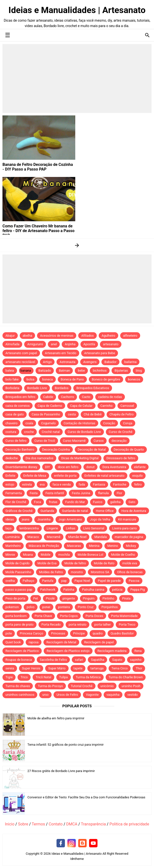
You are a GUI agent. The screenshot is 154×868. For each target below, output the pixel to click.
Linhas (71, 528)
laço (8, 528)
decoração (119, 441)
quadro (98, 633)
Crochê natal (51, 432)
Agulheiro (108, 336)
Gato (132, 502)
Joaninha (44, 519)
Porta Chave (43, 616)
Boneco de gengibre (106, 379)
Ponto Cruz (86, 607)
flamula (103, 493)
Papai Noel (82, 581)
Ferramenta (14, 493)
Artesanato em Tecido (61, 353)
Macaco (33, 537)
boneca (48, 379)
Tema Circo (120, 668)
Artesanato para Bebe (100, 353)
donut (90, 467)
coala (29, 423)
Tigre (9, 677)
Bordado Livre (37, 388)
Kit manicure (127, 519)
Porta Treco (127, 624)
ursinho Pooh (131, 686)
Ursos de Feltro (67, 695)
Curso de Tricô (45, 441)
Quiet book (13, 642)
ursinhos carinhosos (20, 695)
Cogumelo (48, 423)
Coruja (128, 423)
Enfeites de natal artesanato (104, 476)
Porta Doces (94, 616)
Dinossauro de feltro (121, 458)
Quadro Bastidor (122, 633)
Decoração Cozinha (56, 450)
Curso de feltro (16, 441)
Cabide (48, 397)
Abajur (10, 336)
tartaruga (97, 668)
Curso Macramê (74, 441)
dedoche (12, 458)
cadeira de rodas (110, 397)
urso (45, 695)
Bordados (62, 388)
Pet (36, 598)
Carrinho (106, 406)
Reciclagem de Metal (61, 642)
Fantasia (99, 484)
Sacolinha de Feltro (53, 660)
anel (54, 344)
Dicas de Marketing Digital (80, 458)
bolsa (30, 379)
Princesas (58, 633)
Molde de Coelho (123, 555)
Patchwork (48, 590)
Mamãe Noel (77, 537)
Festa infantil (55, 493)
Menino (113, 546)
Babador (110, 362)
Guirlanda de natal (75, 511)
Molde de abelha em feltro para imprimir (56, 718)
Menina (94, 546)
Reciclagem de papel (99, 642)
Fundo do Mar (75, 502)
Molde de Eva (47, 563)
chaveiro (11, 423)
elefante (140, 467)
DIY (48, 467)
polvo (31, 607)
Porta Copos (69, 616)
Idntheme (77, 859)
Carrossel (127, 406)
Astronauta (67, 362)
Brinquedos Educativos (93, 388)
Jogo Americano (70, 519)
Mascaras (74, 546)
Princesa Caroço (31, 633)
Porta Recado (51, 624)
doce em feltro (68, 467)
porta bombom (16, 616)
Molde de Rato (104, 563)
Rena (138, 651)
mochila (64, 555)
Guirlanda (47, 511)
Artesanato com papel (21, 353)
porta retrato (77, 624)
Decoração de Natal (92, 450)
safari (79, 660)
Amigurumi (35, 344)
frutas (53, 502)
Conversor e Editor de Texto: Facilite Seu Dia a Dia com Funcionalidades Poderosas (86, 797)
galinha (115, 502)
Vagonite (92, 695)
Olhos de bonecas (130, 572)
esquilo (137, 476)
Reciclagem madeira (112, 651)
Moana (28, 555)
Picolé (50, 598)
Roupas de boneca (19, 660)
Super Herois (31, 668)
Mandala (100, 537)
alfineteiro (130, 336)
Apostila (89, 344)
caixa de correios (18, 406)
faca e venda (62, 484)
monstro (77, 572)
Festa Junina (81, 493)
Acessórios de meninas (57, 336)
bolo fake (12, 379)
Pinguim (89, 598)
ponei (46, 607)
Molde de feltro (75, 563)
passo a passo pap (19, 590)
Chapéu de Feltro (122, 414)
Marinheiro (13, 546)
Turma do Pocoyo (50, 686)
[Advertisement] (77, 79)
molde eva (130, 563)
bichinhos (100, 371)
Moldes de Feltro (51, 572)
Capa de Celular (81, 406)
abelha (28, 336)
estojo (10, 484)
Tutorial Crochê (82, 686)
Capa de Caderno (50, 406)
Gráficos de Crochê (19, 511)
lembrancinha (29, 528)
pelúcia (117, 590)
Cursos (99, 441)
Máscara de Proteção (44, 546)
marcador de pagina (129, 537)
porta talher (103, 624)
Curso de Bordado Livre (84, 432)
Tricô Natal (43, 677)
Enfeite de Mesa (35, 476)
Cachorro (67, 397)
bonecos (134, 379)
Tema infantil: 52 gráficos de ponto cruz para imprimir (66, 745)
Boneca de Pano (72, 379)
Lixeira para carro (124, 528)
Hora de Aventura (134, 511)
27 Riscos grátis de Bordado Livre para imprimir (61, 771)
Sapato (117, 660)
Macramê (54, 537)
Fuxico (98, 502)
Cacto (86, 397)
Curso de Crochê (121, 432)
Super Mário (57, 668)
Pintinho (108, 598)
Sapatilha (97, 660)
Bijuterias (121, 371)
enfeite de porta (65, 476)
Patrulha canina (93, 590)
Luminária (12, 537)
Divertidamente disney (21, 467)
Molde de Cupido (18, 563)
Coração (109, 423)
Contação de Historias (79, 423)
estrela (27, 484)
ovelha (10, 581)
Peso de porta (15, 598)
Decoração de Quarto (129, 450)
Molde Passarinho (18, 572)
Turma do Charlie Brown (126, 677)
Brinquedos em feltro (20, 397)
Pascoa (134, 581)
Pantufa (48, 581)
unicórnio (107, 686)
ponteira (64, 607)
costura (11, 432)
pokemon (12, 607)
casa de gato (15, 414)
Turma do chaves (18, 686)
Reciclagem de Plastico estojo (68, 651)
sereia (10, 668)
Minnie (10, 555)
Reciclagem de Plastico (22, 651)
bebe (81, 371)
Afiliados (87, 336)
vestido (133, 695)
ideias (10, 519)
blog (139, 371)
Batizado (45, 371)
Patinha (69, 590)
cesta (72, 414)
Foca (38, 502)
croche (29, 432)
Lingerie (52, 528)
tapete (78, 668)
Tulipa (64, 677)
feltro (138, 484)
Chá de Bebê (93, 414)
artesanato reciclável (20, 362)
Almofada (12, 344)
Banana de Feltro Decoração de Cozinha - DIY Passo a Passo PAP (38, 167)
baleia (10, 371)
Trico (24, 677)
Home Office (105, 511)
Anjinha (70, 344)
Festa (34, 493)
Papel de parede (109, 581)
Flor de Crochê (16, 502)
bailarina (131, 362)
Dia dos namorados (39, 458)
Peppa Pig (138, 590)
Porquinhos (110, 607)
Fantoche (120, 484)
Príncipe (79, 633)
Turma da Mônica (88, 677)
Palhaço (29, 581)
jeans (26, 519)
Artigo (47, 362)
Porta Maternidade (124, 616)
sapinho (136, 660)
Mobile (46, 555)
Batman (64, 371)
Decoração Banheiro (20, 450)
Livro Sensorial (94, 528)
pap (64, 581)
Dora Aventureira (114, 467)
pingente (69, 598)
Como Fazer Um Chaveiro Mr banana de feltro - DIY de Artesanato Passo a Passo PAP (38, 231)
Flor (119, 493)
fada (82, 484)
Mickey (131, 546)
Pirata (126, 598)
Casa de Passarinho (46, 414)
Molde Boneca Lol (91, 555)
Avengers (90, 362)
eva (42, 484)
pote (9, 633)
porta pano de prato (19, 624)
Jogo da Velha (100, 519)
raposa (34, 642)
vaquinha (113, 695)
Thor (139, 668)
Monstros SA (100, 572)
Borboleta (12, 388)
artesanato (111, 344)
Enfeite (10, 476)
